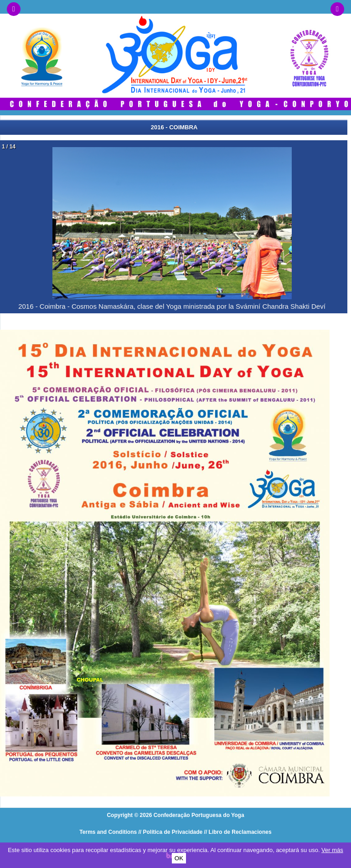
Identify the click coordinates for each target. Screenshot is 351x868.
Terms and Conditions (108, 832)
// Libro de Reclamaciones (238, 832)
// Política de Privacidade (171, 832)
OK (179, 858)
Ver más (332, 850)
